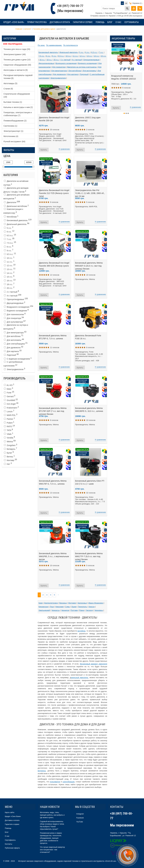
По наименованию (54, 45)
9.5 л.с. (10, 254)
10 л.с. (9, 258)
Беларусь (10, 449)
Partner (9, 419)
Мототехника (11, 136)
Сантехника (10, 126)
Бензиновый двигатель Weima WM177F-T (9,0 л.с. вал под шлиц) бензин (89, 556)
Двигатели (12, 202)
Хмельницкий (44, 610)
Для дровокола (14, 347)
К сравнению (64, 149)
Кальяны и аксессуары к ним (18, 107)
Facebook (80, 818)
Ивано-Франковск (96, 603)
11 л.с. (9, 261)
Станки (8, 89)
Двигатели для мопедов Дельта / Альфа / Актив (16, 190)
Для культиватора (15, 321)
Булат (9, 452)
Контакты (9, 29)
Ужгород (89, 610)
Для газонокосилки (15, 314)
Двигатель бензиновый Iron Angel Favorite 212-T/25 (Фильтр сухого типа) (54, 193)
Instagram (80, 814)
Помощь (100, 22)
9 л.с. (9, 250)
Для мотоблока (14, 336)
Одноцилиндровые (16, 299)
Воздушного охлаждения (19, 307)
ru (122, 3)
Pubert (9, 422)
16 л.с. (10, 280)
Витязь (9, 456)
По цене (41, 45)
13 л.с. (10, 269)
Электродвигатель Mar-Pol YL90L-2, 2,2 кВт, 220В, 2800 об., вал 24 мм (90, 193)
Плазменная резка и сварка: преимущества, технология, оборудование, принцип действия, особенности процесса (51, 838)
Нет (8, 464)
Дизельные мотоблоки (16, 206)
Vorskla (9, 437)
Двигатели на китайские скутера (16, 183)
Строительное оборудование (17, 95)
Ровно (82, 610)
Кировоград (43, 607)
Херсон (92, 607)
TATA (8, 430)
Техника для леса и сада (17, 49)
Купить (44, 150)
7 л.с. (9, 239)
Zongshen (11, 445)
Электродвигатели (14, 369)
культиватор (55, 782)
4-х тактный (13, 295)
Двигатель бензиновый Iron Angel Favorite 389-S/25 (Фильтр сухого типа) (54, 266)
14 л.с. (9, 273)
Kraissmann (11, 407)
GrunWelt (11, 400)
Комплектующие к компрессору (13, 211)
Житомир (72, 603)
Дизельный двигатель (17, 224)
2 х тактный (11, 291)
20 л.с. (9, 288)
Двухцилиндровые (15, 303)
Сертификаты (132, 22)
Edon (8, 389)
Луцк (52, 607)
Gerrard (10, 396)
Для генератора (14, 318)
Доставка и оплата (60, 22)
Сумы (67, 607)
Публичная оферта (12, 848)
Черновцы (99, 610)
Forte (9, 392)
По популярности (70, 45)
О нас (118, 22)
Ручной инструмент (14, 141)
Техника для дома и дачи (17, 60)
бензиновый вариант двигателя (94, 664)
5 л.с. (9, 228)
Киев (41, 603)
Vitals (9, 434)
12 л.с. (10, 265)
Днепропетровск (51, 603)
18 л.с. (9, 284)
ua (126, 3)
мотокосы (42, 771)
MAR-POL (11, 415)
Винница (63, 603)
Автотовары (10, 83)
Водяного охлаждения (16, 310)
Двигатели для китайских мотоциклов (16, 197)
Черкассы (55, 610)
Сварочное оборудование (17, 65)
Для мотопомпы (14, 340)
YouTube (80, 822)
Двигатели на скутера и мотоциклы (16, 327)
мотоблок (81, 631)
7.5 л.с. (10, 243)
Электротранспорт (13, 131)
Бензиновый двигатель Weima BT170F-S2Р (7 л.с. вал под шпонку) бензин (53, 411)
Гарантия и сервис (83, 22)
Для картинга (13, 351)
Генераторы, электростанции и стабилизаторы (18, 114)
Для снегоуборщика (16, 343)
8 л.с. (9, 246)
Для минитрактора (15, 332)
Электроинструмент (15, 54)
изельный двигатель (80, 678)
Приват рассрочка (37, 22)
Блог (110, 22)
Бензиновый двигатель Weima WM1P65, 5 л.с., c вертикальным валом (54, 556)
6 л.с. (9, 231)
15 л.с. (9, 276)
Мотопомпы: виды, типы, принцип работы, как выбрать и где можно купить (52, 815)
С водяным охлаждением (18, 358)
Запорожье (82, 603)
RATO (9, 426)
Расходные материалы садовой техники (18, 77)
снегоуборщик (69, 782)
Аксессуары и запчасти (16, 70)
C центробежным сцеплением (13, 364)
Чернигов (65, 610)
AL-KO (9, 385)
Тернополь (82, 607)
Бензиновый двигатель (18, 220)
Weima (10, 441)
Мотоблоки (11, 216)
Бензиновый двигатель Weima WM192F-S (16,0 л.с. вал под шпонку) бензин (89, 266)
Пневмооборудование (15, 121)
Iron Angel (11, 403)
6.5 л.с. (10, 235)
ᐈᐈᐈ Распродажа (13, 44)
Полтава (74, 610)
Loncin (9, 411)
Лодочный (11, 355)
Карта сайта (9, 812)
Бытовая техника (13, 102)
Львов (74, 607)
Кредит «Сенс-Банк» (14, 22)
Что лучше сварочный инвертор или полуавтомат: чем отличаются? (52, 850)
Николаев (59, 607)
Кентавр (10, 460)
